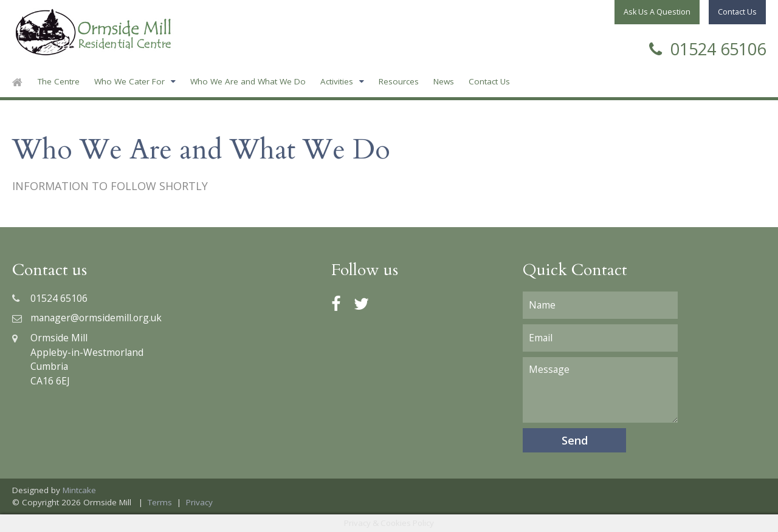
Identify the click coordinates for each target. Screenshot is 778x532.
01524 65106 (707, 48)
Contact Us (489, 81)
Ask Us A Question (657, 12)
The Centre (59, 81)
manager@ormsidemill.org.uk (87, 318)
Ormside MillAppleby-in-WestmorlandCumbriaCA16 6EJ (78, 359)
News (444, 81)
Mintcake (79, 490)
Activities (337, 81)
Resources (399, 81)
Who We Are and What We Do (248, 81)
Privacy (199, 502)
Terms (160, 502)
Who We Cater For (129, 81)
